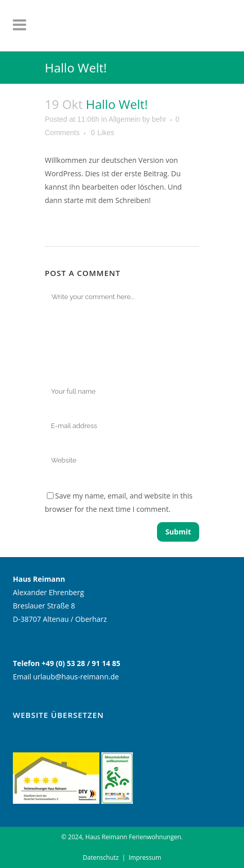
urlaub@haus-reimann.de (76, 677)
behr (159, 119)
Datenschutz (101, 857)
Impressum (145, 857)
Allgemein (124, 119)
